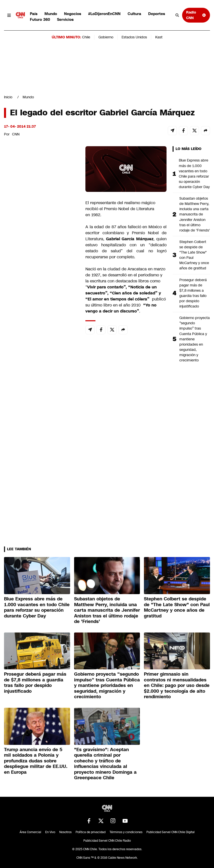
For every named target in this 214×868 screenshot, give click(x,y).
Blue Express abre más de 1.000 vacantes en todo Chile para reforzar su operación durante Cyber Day (194, 174)
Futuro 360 (40, 19)
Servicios (65, 19)
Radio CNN (196, 15)
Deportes (157, 14)
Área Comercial (30, 832)
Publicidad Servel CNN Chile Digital (171, 832)
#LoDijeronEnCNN (104, 14)
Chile (86, 37)
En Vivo (50, 832)
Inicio (8, 97)
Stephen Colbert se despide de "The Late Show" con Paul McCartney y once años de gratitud (194, 255)
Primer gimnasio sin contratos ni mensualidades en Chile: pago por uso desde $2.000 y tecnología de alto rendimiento (177, 685)
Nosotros (65, 832)
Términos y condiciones (126, 832)
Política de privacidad (91, 832)
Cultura (134, 14)
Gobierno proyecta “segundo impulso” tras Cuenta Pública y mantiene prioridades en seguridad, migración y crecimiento (195, 339)
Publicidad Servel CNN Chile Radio (107, 841)
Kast (159, 37)
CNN (16, 134)
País (34, 14)
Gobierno (106, 37)
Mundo (51, 14)
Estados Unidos (134, 37)
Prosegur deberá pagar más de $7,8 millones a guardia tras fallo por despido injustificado (193, 293)
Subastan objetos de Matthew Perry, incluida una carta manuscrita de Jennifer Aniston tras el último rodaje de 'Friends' (195, 214)
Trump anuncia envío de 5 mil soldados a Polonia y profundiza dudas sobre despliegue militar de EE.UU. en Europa (36, 761)
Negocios (73, 14)
